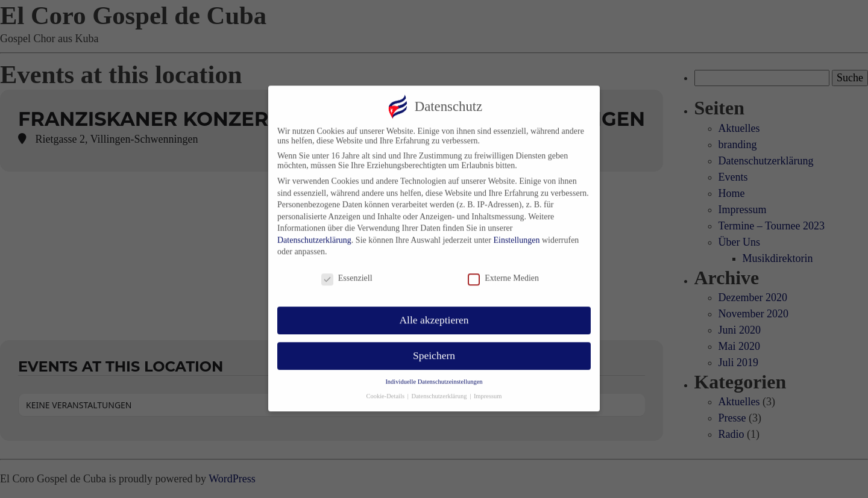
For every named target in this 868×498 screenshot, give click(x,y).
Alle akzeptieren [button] (434, 313)
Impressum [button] (488, 389)
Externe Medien (503, 271)
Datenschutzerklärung (314, 233)
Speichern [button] (434, 348)
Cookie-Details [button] (386, 389)
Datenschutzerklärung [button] (440, 389)
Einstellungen (516, 233)
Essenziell (347, 271)
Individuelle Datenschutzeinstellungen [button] (434, 374)
